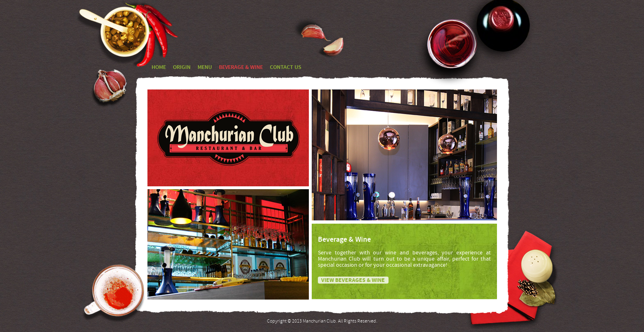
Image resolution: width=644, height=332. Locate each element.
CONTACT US (286, 68)
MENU (205, 68)
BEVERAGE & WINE (241, 68)
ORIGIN (182, 68)
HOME (159, 68)
